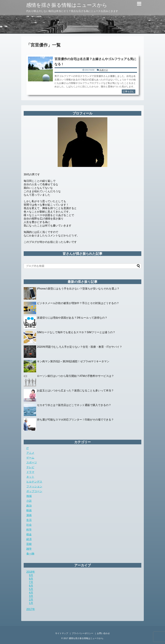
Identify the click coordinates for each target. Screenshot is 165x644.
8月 (31, 579)
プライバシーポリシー (82, 633)
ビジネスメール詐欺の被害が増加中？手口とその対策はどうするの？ (78, 303)
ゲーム (30, 458)
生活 (29, 520)
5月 (31, 589)
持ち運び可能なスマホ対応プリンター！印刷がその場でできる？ (75, 420)
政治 (29, 506)
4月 (31, 593)
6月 (31, 586)
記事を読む (129, 91)
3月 (31, 596)
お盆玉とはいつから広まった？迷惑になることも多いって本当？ (75, 390)
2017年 (31, 609)
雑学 (29, 549)
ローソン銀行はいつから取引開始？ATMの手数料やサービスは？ (75, 376)
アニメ (30, 453)
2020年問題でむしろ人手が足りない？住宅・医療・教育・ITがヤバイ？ (80, 347)
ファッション (34, 486)
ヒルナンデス (34, 482)
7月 (31, 582)
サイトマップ (62, 633)
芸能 (29, 544)
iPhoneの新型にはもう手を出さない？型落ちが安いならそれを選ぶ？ (78, 289)
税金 (29, 534)
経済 (29, 539)
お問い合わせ (103, 633)
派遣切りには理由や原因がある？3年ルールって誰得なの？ (72, 318)
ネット (30, 477)
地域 (29, 496)
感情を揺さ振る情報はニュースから (67, 5)
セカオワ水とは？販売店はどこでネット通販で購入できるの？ (74, 405)
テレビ (30, 467)
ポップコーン (34, 491)
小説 (29, 501)
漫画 (29, 515)
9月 (31, 575)
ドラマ (30, 472)
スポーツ (104, 70)
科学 (29, 530)
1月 (31, 603)
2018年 (31, 572)
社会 (29, 525)
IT (27, 448)
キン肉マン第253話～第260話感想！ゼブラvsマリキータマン (73, 361)
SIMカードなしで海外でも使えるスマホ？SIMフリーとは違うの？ (76, 332)
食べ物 (30, 554)
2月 (31, 600)
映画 (29, 510)
